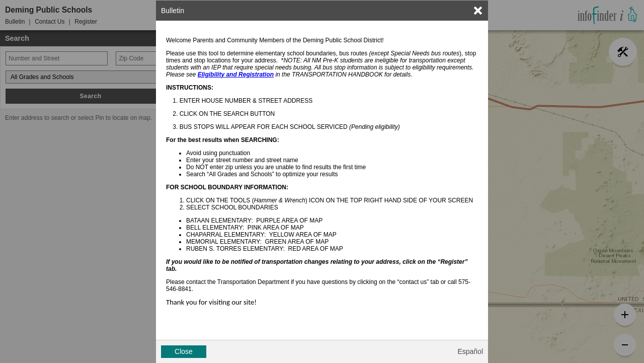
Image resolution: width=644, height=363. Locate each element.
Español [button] (470, 351)
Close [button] (184, 351)
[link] (478, 11)
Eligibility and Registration (236, 75)
